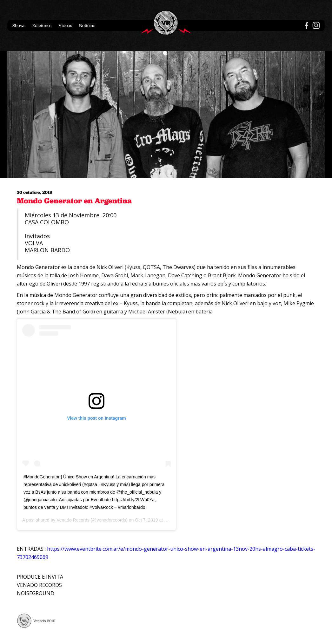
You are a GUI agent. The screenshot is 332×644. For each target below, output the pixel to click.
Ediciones (42, 25)
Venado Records (73, 520)
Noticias (87, 25)
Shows (19, 25)
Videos (65, 25)
